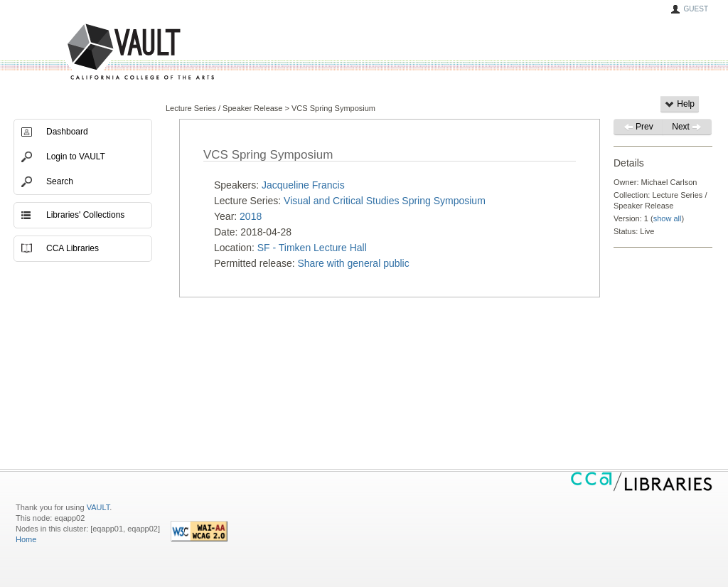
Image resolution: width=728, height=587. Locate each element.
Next (687, 127)
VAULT (87, 52)
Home (26, 539)
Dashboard (67, 132)
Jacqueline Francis (303, 185)
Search (60, 181)
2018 (251, 216)
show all (668, 218)
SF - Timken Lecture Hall (312, 248)
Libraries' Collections (85, 215)
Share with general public (354, 263)
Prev (638, 127)
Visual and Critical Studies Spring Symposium (385, 201)
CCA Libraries (73, 248)
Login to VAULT (76, 157)
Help (680, 104)
